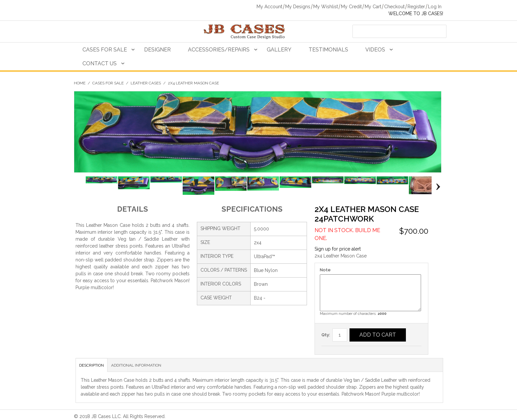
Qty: (326, 335)
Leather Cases (146, 83)
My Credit (351, 7)
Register (416, 7)
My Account (269, 7)
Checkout (394, 7)
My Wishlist (326, 7)
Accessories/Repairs (219, 50)
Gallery (279, 50)
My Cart (373, 7)
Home (80, 83)
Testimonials (328, 50)
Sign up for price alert (338, 249)
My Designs (298, 7)
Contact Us (100, 63)
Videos (375, 50)
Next (436, 187)
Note (325, 270)
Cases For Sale (105, 50)
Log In (435, 7)
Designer (157, 50)
